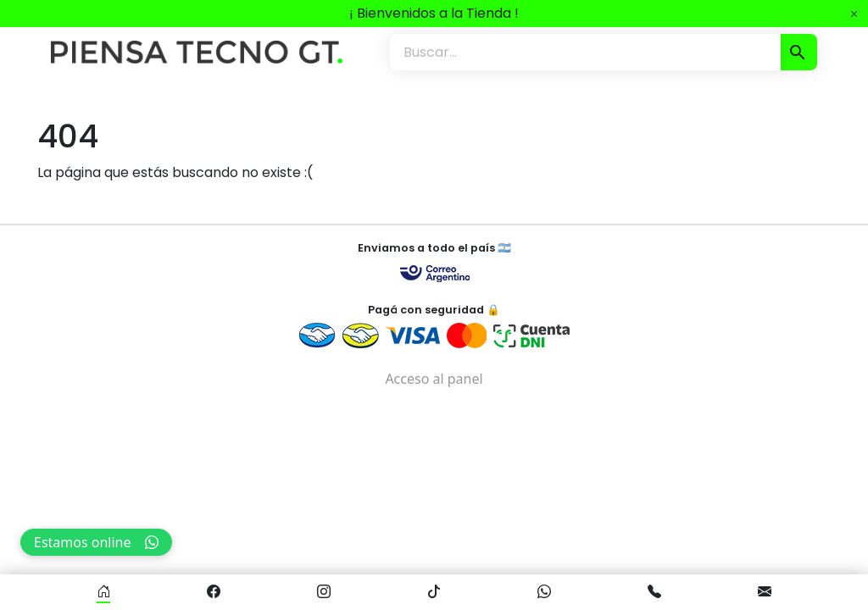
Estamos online (96, 542)
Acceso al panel (434, 379)
